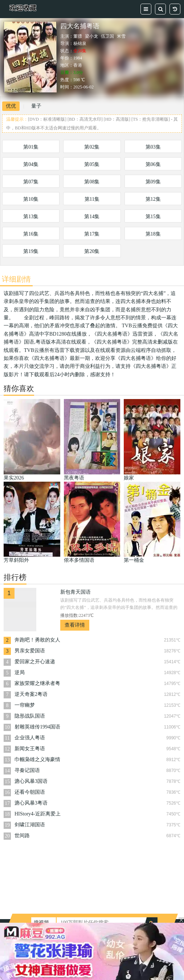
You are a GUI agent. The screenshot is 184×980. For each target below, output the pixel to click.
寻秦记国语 (27, 770)
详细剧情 (16, 279)
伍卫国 (107, 36)
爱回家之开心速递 (35, 662)
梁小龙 (91, 36)
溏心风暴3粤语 (31, 803)
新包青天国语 (75, 592)
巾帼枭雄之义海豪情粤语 (37, 760)
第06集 (153, 164)
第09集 (153, 182)
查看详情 (75, 625)
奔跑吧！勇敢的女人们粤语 (37, 641)
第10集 (31, 199)
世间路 (22, 836)
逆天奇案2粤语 (31, 694)
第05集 (92, 164)
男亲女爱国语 (30, 651)
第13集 (31, 217)
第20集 (92, 251)
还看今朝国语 (30, 792)
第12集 (153, 199)
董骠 (78, 36)
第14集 (92, 217)
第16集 (31, 234)
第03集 (153, 147)
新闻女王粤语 (30, 749)
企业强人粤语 (30, 738)
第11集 (92, 199)
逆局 (20, 672)
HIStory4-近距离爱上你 (38, 815)
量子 (36, 106)
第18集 (153, 234)
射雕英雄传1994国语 (37, 727)
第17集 (92, 234)
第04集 (31, 164)
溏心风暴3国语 (31, 781)
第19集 (31, 251)
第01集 (31, 147)
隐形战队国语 (30, 716)
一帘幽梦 (25, 705)
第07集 (31, 182)
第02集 (92, 147)
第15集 (153, 217)
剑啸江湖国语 (30, 825)
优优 (11, 106)
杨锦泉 (80, 43)
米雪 (121, 36)
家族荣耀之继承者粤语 (37, 684)
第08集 (92, 182)
